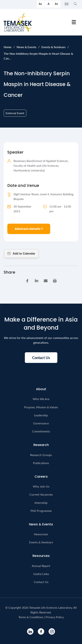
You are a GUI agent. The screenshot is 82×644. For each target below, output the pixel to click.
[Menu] (74, 22)
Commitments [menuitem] (41, 431)
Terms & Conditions (31, 617)
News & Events (26, 47)
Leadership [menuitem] (41, 415)
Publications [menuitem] (41, 463)
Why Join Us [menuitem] (41, 486)
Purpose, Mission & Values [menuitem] (41, 407)
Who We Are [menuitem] (41, 399)
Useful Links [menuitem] (41, 574)
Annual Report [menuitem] (41, 566)
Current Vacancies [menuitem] (41, 494)
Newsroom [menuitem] (41, 534)
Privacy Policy (55, 617)
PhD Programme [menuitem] (41, 511)
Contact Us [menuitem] (41, 582)
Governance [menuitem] (41, 423)
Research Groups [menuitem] (41, 455)
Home (8, 47)
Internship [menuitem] (41, 503)
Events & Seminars (54, 47)
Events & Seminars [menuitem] (41, 542)
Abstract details (29, 229)
